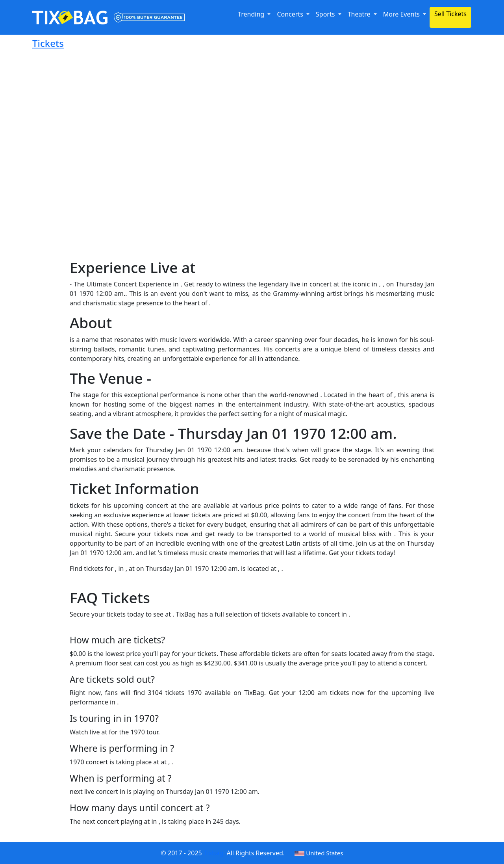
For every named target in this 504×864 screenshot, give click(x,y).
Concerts (291, 14)
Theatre (360, 14)
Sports (326, 14)
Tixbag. (214, 853)
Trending (252, 14)
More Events (402, 14)
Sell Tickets (450, 14)
